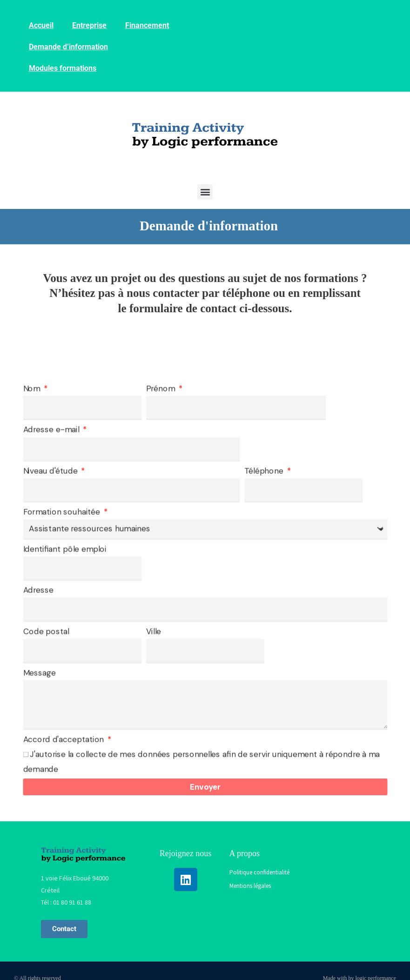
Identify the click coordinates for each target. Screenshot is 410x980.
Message (39, 673)
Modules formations (63, 68)
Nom (32, 388)
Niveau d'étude (51, 471)
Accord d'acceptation (64, 740)
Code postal (46, 631)
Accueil (41, 25)
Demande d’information (68, 47)
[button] (205, 192)
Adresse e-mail (52, 430)
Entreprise (89, 25)
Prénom (161, 388)
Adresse (38, 590)
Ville (153, 631)
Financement (147, 25)
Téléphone (265, 471)
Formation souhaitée (62, 512)
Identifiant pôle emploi (64, 549)
